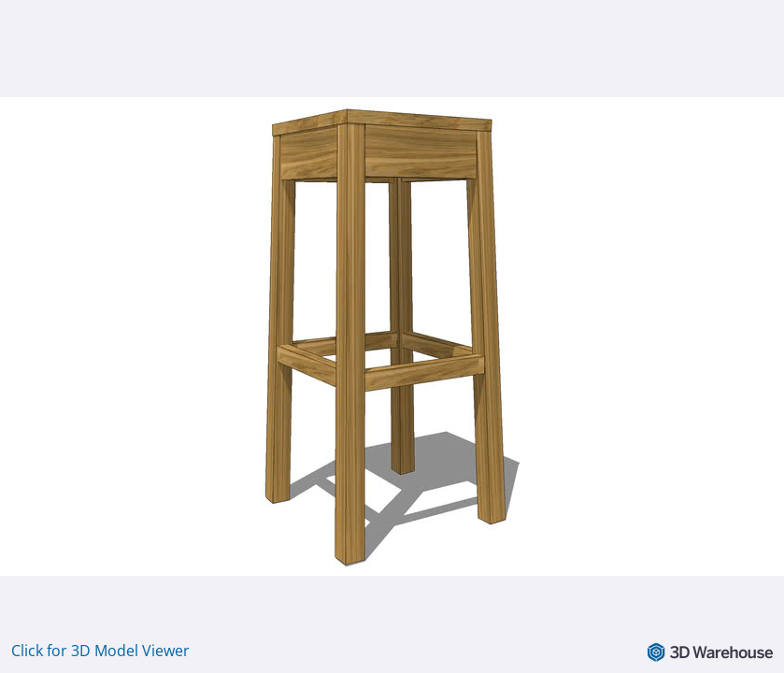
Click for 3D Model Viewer (100, 651)
